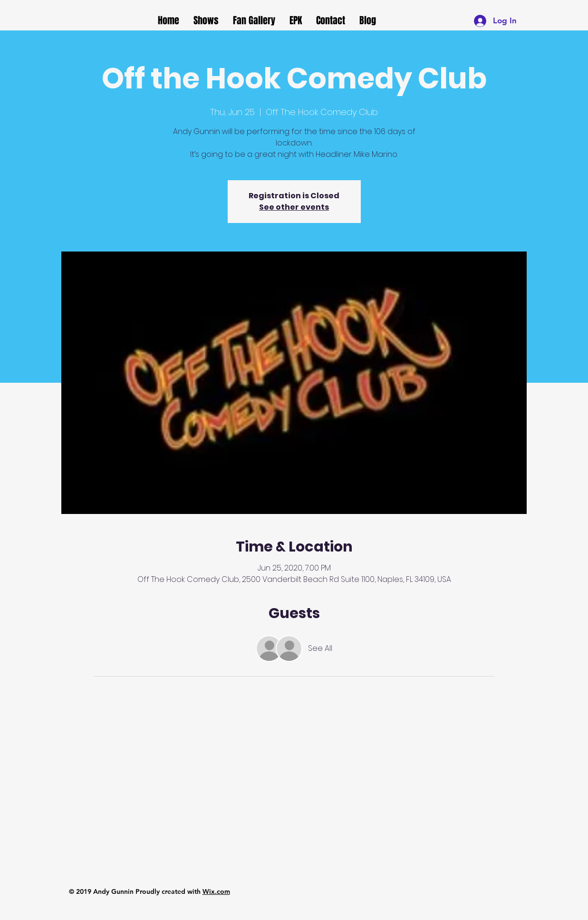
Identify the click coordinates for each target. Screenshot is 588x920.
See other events (294, 207)
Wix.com (216, 891)
